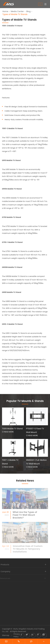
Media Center (17, 11)
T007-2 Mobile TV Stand (10, 462)
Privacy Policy (17, 635)
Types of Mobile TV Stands (15, 14)
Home (5, 11)
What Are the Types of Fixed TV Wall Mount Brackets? (25, 516)
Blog (28, 11)
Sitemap (6, 635)
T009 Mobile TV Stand (12, 429)
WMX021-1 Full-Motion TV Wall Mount (36, 462)
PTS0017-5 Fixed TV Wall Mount (35, 430)
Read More (8, 432)
